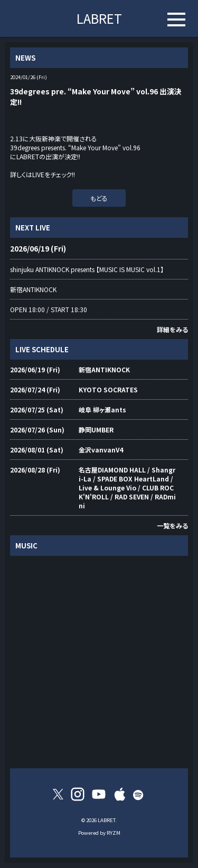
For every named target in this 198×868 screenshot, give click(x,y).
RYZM (114, 833)
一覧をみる (172, 525)
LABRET (99, 18)
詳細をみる (172, 329)
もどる (99, 198)
